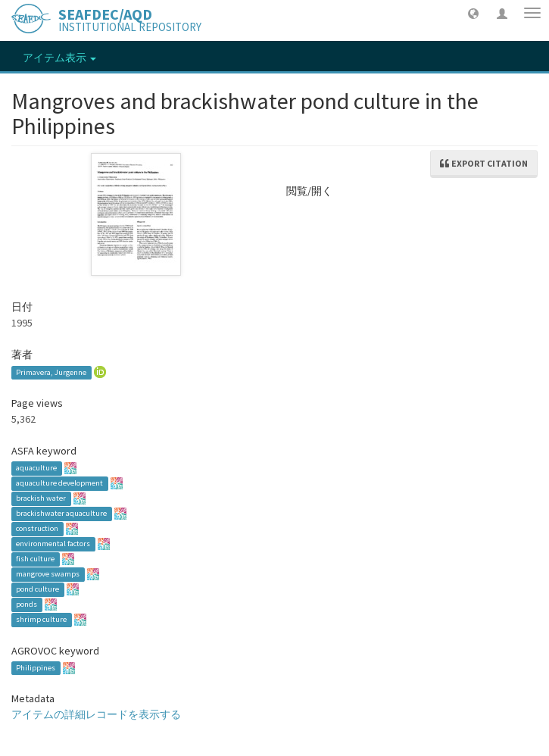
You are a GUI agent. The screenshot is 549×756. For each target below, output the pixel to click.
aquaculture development (59, 484)
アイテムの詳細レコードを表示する (96, 714)
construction (37, 529)
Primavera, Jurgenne (51, 372)
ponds (27, 605)
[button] (473, 13)
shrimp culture (41, 620)
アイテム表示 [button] (59, 58)
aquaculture (36, 469)
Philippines (36, 668)
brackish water (41, 499)
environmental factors (53, 544)
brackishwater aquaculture (61, 514)
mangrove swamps (48, 575)
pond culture (37, 590)
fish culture (35, 559)
